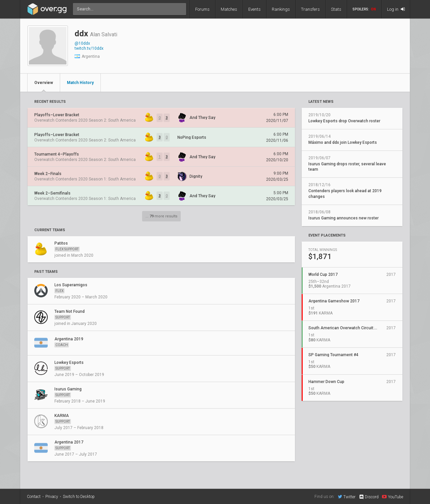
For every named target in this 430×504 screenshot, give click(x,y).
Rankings (281, 9)
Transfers (310, 9)
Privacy (52, 497)
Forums (202, 9)
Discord (369, 497)
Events (254, 9)
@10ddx (82, 43)
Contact (34, 497)
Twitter (347, 497)
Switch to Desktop (79, 497)
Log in (396, 9)
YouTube (393, 497)
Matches (229, 9)
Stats (336, 9)
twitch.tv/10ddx (89, 48)
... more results (161, 216)
